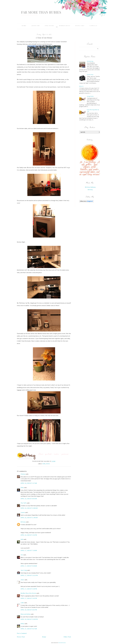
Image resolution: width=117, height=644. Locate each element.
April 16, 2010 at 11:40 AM (29, 518)
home (44, 464)
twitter (57, 454)
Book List (80, 26)
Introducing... (90, 61)
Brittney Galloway (90, 187)
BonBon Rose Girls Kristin (28, 593)
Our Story (49, 26)
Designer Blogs (62, 643)
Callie (22, 603)
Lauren (23, 512)
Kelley (23, 624)
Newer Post (21, 637)
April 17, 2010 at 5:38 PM (29, 589)
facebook (48, 454)
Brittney (90, 190)
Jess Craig (24, 570)
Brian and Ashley (26, 614)
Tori (22, 555)
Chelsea (23, 474)
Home (24, 26)
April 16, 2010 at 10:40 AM (29, 508)
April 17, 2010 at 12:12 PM (29, 575)
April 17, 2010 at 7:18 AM (29, 550)
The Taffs (24, 503)
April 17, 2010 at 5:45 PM (29, 598)
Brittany (23, 522)
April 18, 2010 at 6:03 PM (29, 610)
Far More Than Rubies (41, 12)
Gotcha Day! (90, 75)
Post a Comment (22, 633)
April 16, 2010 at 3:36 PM (29, 535)
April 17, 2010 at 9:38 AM (29, 566)
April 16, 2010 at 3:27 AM (29, 483)
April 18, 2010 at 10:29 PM (29, 619)
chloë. (22, 580)
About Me (36, 26)
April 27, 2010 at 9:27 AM (29, 629)
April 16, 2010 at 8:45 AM (29, 499)
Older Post (67, 637)
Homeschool (65, 26)
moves (48, 464)
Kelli (22, 539)
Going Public (90, 96)
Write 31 (81, 86)
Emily (22, 488)
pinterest (65, 454)
